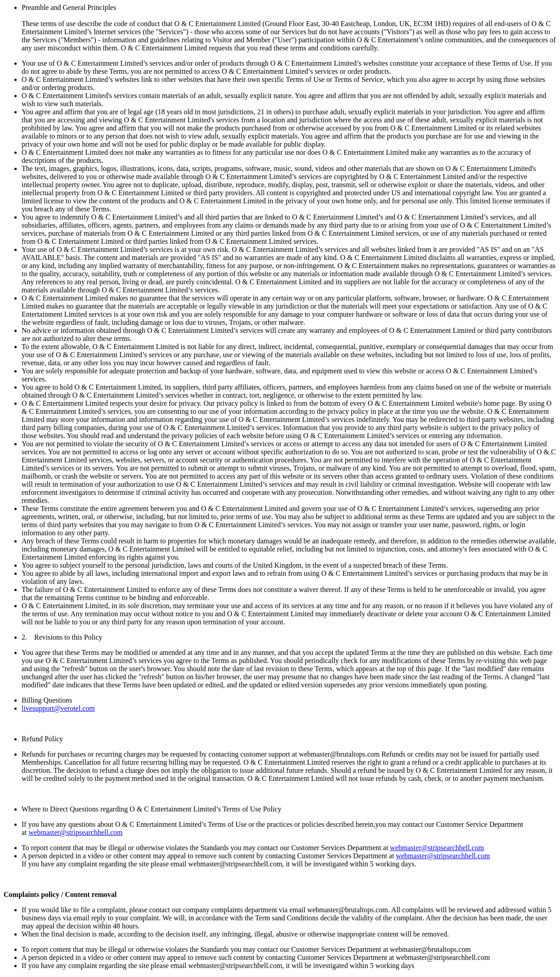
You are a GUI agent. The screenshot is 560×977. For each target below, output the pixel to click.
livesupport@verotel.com (58, 708)
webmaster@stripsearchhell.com (76, 832)
